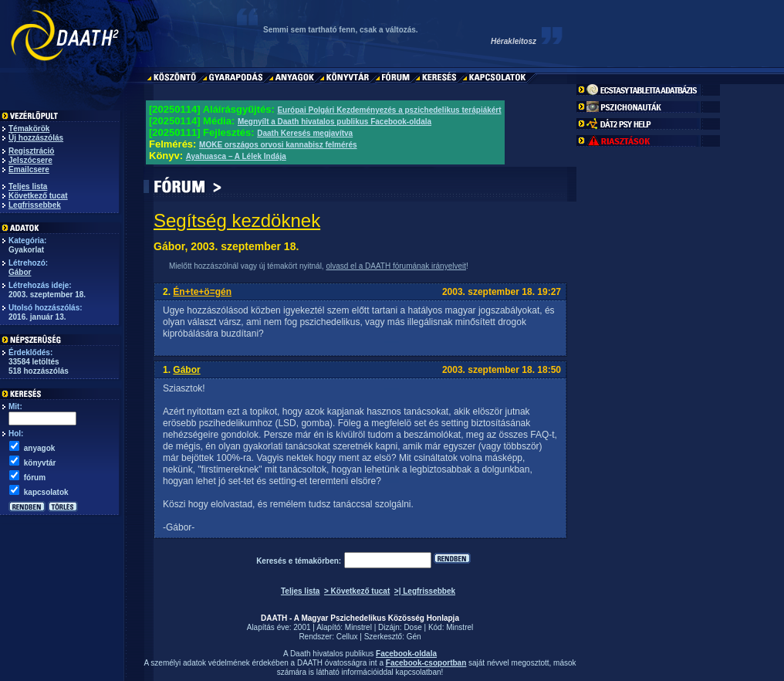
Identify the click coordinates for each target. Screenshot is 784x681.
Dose (412, 627)
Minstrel (358, 627)
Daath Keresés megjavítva (305, 133)
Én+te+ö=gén (202, 292)
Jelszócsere (30, 160)
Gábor (20, 272)
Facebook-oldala (406, 654)
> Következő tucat (357, 591)
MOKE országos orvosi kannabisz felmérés (278, 145)
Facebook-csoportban (426, 663)
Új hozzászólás (36, 138)
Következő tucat (38, 196)
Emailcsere (29, 169)
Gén (414, 637)
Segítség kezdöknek (237, 220)
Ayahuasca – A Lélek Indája (236, 156)
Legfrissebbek (35, 205)
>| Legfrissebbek (425, 591)
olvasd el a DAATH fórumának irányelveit (396, 266)
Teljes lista (28, 186)
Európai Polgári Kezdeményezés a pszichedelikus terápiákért (389, 110)
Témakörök (29, 129)
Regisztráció (31, 151)
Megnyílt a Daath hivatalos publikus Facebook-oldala (335, 122)
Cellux (347, 637)
